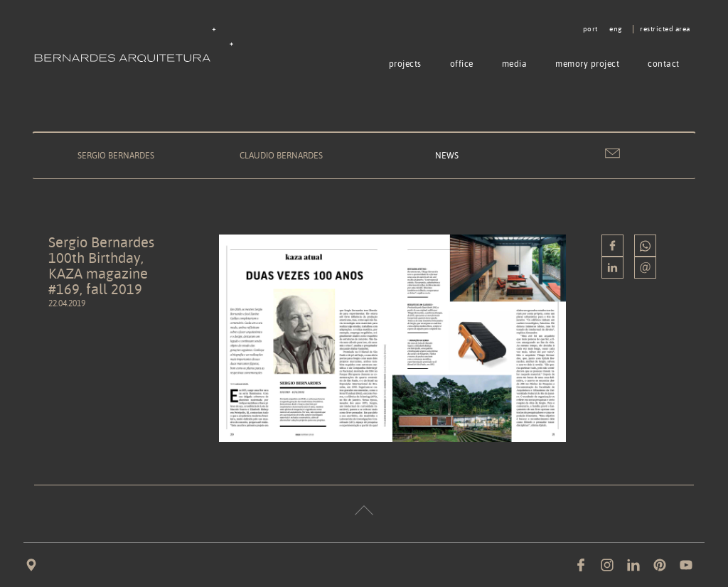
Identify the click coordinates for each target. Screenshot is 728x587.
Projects (405, 64)
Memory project (587, 64)
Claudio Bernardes (281, 155)
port (590, 29)
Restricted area (665, 29)
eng (616, 29)
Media (515, 64)
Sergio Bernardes (116, 155)
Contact (664, 64)
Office (462, 64)
